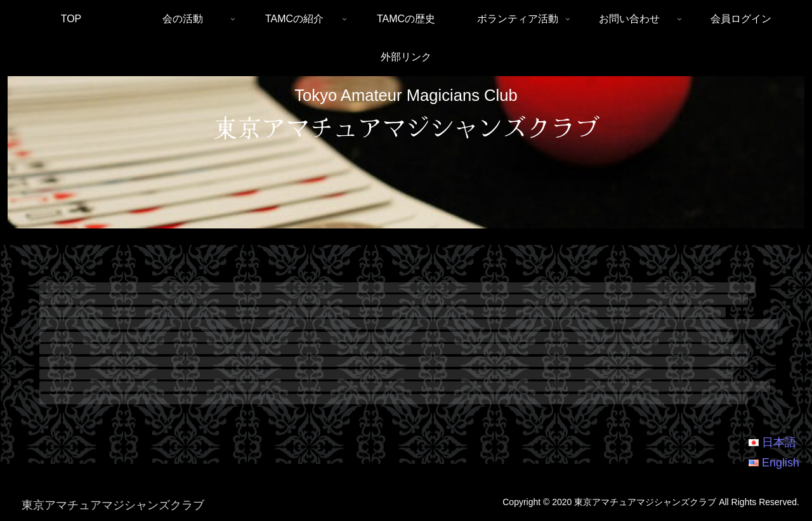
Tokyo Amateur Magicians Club (406, 95)
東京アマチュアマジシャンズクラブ (406, 126)
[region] (406, 153)
